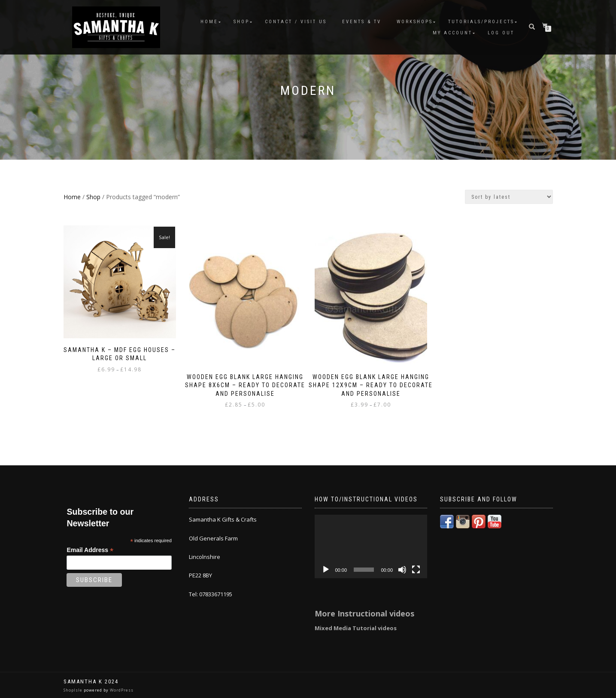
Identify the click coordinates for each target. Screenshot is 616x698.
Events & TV (362, 22)
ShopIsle (74, 690)
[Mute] (402, 570)
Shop (241, 22)
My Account (452, 33)
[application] (371, 546)
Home (209, 22)
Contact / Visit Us (296, 22)
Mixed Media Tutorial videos (356, 628)
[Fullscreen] (416, 570)
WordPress (121, 690)
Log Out (501, 33)
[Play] (326, 570)
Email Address (90, 550)
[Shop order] (509, 197)
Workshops (415, 22)
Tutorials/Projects (481, 22)
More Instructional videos (364, 613)
